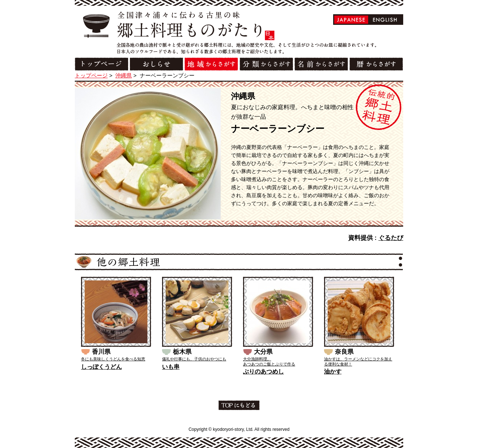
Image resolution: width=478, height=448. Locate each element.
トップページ (91, 75)
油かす (333, 372)
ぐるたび (391, 238)
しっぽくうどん (101, 367)
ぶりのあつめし (263, 372)
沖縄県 (124, 75)
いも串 (171, 367)
